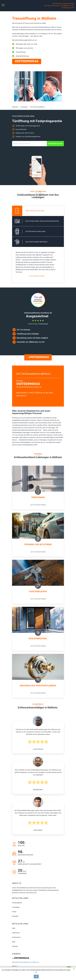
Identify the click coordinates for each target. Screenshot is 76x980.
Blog (14, 942)
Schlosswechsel (38, 639)
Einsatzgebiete (17, 903)
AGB (14, 928)
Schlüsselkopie (38, 591)
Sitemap (15, 946)
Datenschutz (16, 937)
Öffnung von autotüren (38, 544)
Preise (14, 912)
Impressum (16, 933)
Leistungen (16, 907)
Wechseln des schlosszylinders (38, 686)
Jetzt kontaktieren (37, 276)
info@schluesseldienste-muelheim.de (29, 387)
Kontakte (15, 916)
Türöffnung (38, 497)
